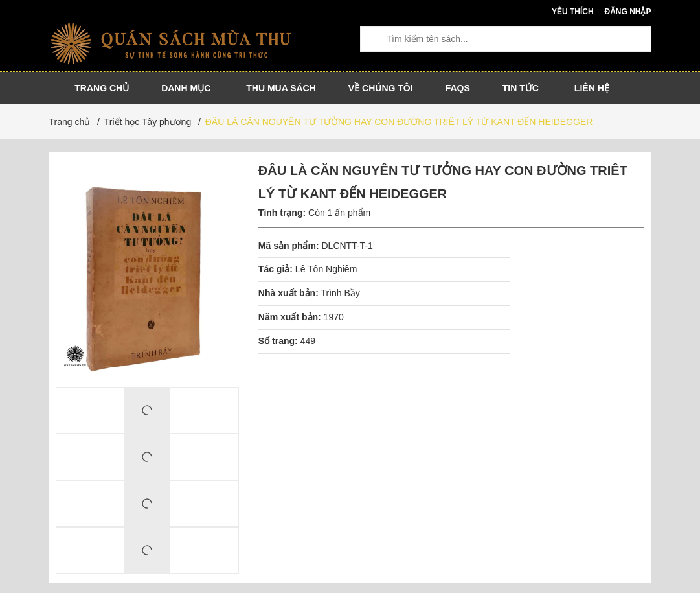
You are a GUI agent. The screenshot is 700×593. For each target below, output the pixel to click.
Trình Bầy (340, 293)
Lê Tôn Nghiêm (327, 269)
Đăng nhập (627, 12)
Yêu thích (573, 12)
